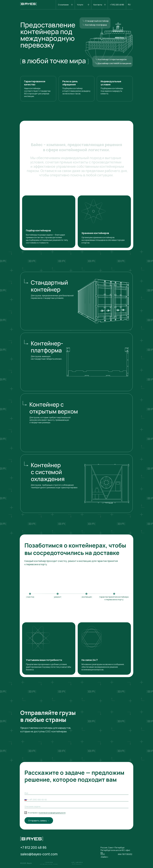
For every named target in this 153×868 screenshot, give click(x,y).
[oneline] (76, 806)
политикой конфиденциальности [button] (52, 813)
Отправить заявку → (39, 821)
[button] (49, 863)
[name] (76, 793)
